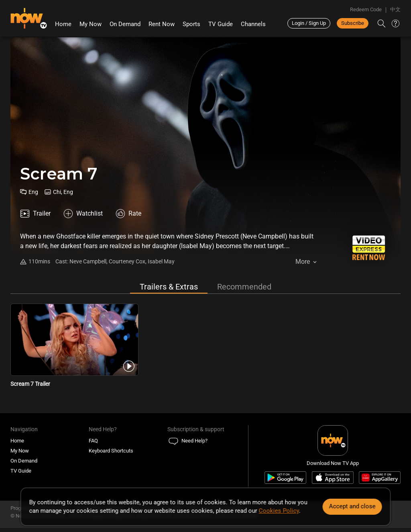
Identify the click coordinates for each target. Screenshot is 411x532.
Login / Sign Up (309, 23)
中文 (395, 9)
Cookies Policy (279, 511)
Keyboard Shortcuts (111, 451)
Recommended (244, 287)
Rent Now (162, 24)
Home (63, 24)
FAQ (93, 441)
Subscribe (353, 23)
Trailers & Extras (169, 287)
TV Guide (221, 24)
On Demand (125, 24)
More (303, 262)
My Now (91, 24)
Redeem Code (366, 9)
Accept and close (352, 506)
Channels (253, 24)
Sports (191, 24)
